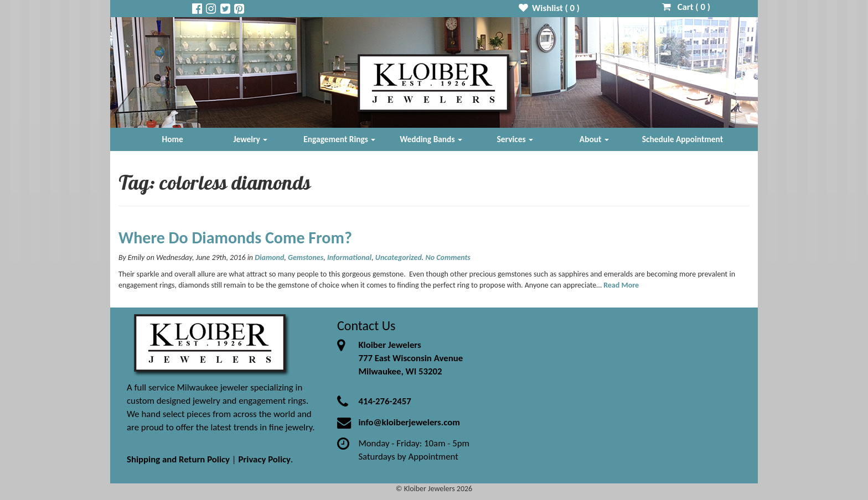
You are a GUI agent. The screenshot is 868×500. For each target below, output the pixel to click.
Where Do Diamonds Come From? (235, 238)
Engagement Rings (339, 139)
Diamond (269, 257)
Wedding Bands (431, 139)
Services (515, 139)
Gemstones (306, 257)
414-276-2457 (384, 401)
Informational (349, 257)
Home (173, 139)
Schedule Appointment (683, 139)
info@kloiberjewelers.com (409, 422)
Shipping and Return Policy (178, 459)
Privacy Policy (264, 459)
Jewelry (250, 139)
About (594, 139)
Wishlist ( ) (549, 8)
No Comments (448, 257)
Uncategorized (399, 257)
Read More (621, 285)
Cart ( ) (686, 7)
